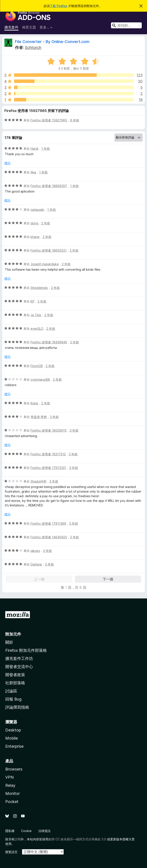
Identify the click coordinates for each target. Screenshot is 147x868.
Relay (10, 785)
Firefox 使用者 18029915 (49, 430)
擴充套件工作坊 (19, 658)
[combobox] (126, 25)
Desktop (13, 730)
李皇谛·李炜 (39, 417)
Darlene (36, 564)
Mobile (12, 738)
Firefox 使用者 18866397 (49, 186)
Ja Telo (36, 315)
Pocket (12, 802)
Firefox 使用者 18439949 (49, 342)
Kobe (34, 403)
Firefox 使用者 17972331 (48, 468)
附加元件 (13, 634)
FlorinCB (37, 366)
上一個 (39, 579)
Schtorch (33, 48)
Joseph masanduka (45, 264)
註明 (18, 839)
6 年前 (75, 120)
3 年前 (54, 417)
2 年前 (46, 223)
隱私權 (10, 831)
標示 (7, 163)
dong (34, 223)
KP (33, 301)
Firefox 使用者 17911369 (48, 523)
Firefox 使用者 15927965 (49, 120)
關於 (9, 642)
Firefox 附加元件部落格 (26, 650)
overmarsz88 (40, 379)
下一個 (108, 579)
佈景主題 (29, 27)
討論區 (11, 691)
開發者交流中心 (19, 667)
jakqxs (35, 551)
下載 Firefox (58, 6)
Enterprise (14, 746)
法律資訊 (44, 831)
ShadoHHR (38, 481)
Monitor (13, 793)
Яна (33, 172)
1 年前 (46, 149)
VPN (9, 777)
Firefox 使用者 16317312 (48, 454)
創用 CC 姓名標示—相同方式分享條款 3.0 (77, 839)
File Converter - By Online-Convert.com (52, 42)
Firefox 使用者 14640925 (49, 537)
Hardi (34, 149)
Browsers (14, 769)
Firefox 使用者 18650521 (49, 250)
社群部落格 (15, 683)
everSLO (37, 329)
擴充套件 (11, 27)
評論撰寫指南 (17, 707)
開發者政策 (15, 675)
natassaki (37, 210)
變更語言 (11, 852)
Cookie (26, 831)
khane (35, 237)
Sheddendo (39, 288)
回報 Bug (13, 699)
